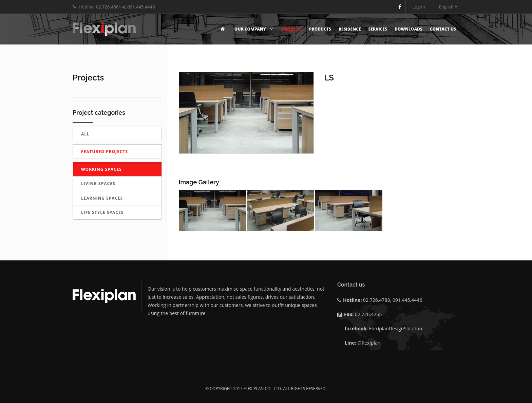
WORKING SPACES (101, 169)
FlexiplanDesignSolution (396, 328)
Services (378, 29)
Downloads (408, 29)
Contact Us (443, 29)
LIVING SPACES (98, 184)
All (85, 134)
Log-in (419, 7)
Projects (292, 29)
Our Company (254, 29)
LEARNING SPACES (102, 198)
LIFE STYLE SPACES (102, 212)
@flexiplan (369, 343)
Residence (350, 29)
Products (320, 29)
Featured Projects (104, 152)
